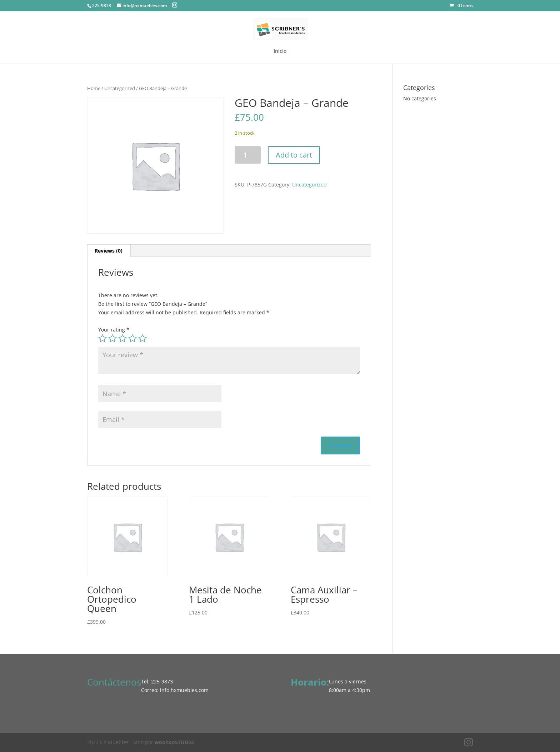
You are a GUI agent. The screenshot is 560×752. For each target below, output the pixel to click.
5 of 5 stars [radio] (142, 338)
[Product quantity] (248, 155)
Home (94, 88)
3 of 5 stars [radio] (122, 338)
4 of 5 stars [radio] (132, 338)
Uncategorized (120, 88)
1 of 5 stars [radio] (102, 338)
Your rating (114, 330)
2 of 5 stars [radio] (112, 338)
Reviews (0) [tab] (109, 251)
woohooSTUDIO (174, 742)
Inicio (280, 51)
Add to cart (294, 155)
